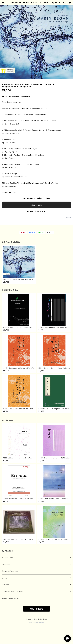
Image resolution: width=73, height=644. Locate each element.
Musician (5, 585)
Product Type (7, 558)
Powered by (36, 623)
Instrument (6, 564)
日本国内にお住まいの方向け (36, 211)
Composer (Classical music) (13, 591)
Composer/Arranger (10, 571)
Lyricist (5, 578)
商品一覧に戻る (36, 609)
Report (68, 217)
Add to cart (37, 205)
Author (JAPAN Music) (11, 598)
